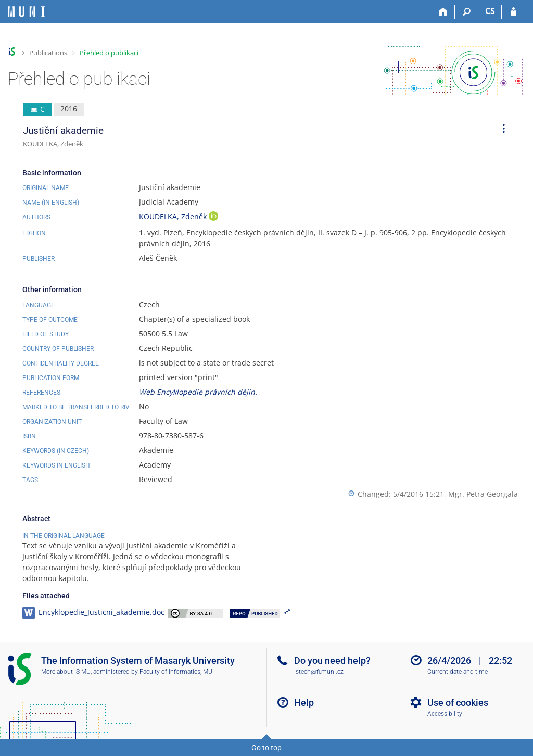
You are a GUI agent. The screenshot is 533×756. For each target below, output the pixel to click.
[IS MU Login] (513, 12)
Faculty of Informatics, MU (176, 672)
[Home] (443, 12)
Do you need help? (332, 660)
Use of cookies (458, 703)
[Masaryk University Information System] (27, 12)
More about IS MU (66, 672)
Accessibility (445, 714)
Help (304, 703)
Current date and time (458, 672)
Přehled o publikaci (109, 53)
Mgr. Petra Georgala (483, 494)
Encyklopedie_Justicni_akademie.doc (101, 612)
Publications (48, 53)
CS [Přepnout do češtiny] (490, 11)
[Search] (467, 12)
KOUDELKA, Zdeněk (174, 216)
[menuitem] (500, 130)
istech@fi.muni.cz (319, 672)
